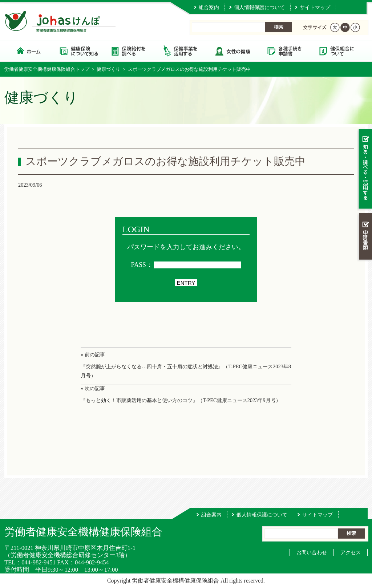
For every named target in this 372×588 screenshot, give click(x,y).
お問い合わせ (312, 552)
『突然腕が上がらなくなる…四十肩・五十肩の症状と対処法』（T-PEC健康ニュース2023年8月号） (186, 371)
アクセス (351, 552)
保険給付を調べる (134, 51)
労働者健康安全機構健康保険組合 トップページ (30, 51)
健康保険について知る (82, 51)
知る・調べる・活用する (365, 169)
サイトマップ (315, 7)
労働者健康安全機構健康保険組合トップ (47, 69)
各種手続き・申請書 (290, 51)
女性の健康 (238, 51)
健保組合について (342, 51)
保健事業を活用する (186, 51)
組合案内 (209, 7)
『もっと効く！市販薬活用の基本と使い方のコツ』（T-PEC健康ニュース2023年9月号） (181, 400)
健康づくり (108, 69)
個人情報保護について (259, 7)
